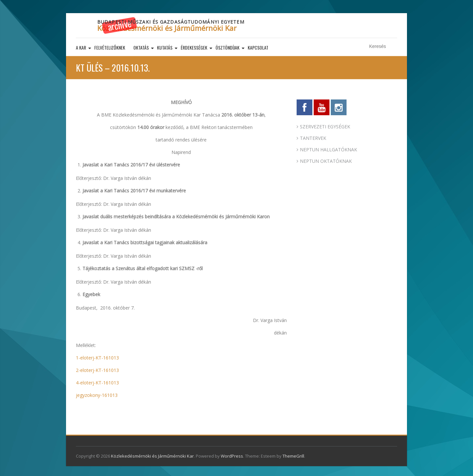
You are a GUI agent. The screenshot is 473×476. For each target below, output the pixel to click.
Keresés (393, 46)
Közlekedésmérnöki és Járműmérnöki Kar (167, 28)
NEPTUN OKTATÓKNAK (326, 161)
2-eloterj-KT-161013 (97, 370)
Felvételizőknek (110, 47)
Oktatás (141, 47)
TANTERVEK (313, 138)
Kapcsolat (258, 47)
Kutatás (165, 47)
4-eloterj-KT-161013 (97, 383)
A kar (81, 47)
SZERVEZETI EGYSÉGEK (325, 127)
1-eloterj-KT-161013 (97, 358)
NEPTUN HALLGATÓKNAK (328, 150)
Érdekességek (194, 47)
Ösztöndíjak (227, 47)
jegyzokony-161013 (97, 395)
